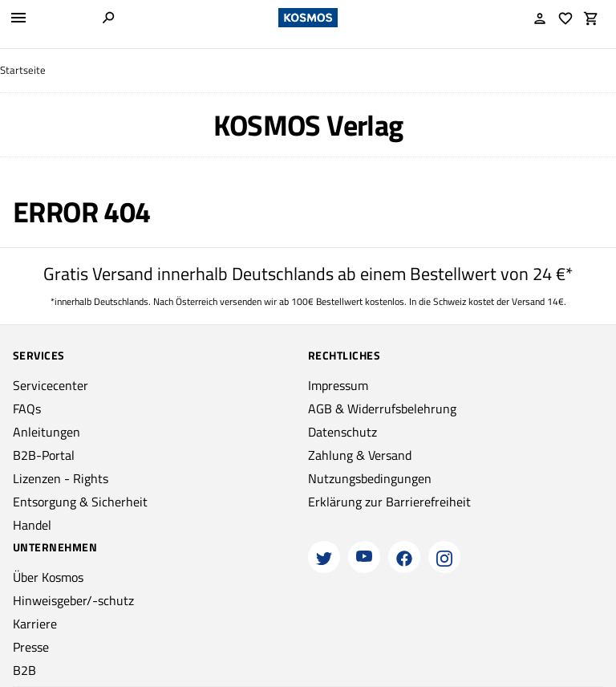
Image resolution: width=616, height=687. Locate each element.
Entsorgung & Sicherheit (80, 502)
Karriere (35, 624)
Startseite (23, 70)
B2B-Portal (44, 455)
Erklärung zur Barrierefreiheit (389, 502)
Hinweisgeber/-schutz (73, 600)
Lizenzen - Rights (61, 478)
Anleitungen (47, 432)
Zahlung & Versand (360, 455)
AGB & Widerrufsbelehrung (382, 409)
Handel (32, 525)
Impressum (338, 385)
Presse (31, 647)
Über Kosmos (48, 577)
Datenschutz (342, 432)
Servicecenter (51, 385)
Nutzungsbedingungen (370, 478)
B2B (24, 670)
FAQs (27, 409)
